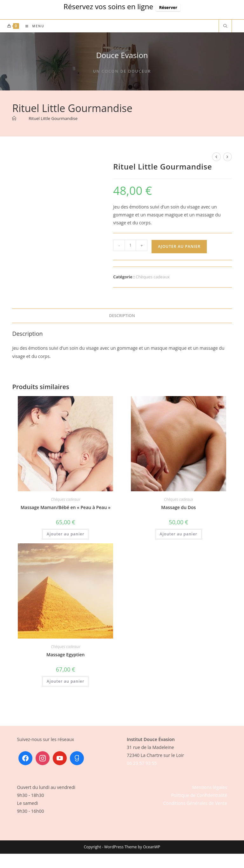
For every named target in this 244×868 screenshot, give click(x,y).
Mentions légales (210, 787)
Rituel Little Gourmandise (53, 118)
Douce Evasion (122, 55)
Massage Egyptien (65, 655)
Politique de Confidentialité (199, 795)
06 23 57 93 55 (142, 763)
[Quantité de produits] (130, 245)
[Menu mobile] (33, 26)
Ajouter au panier (179, 246)
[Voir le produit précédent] (216, 157)
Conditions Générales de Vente (195, 803)
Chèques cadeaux (153, 277)
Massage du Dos (178, 507)
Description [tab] (122, 316)
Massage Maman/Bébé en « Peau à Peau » (66, 507)
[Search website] (225, 26)
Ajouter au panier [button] (65, 534)
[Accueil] (14, 118)
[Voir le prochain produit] (227, 157)
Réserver (168, 7)
